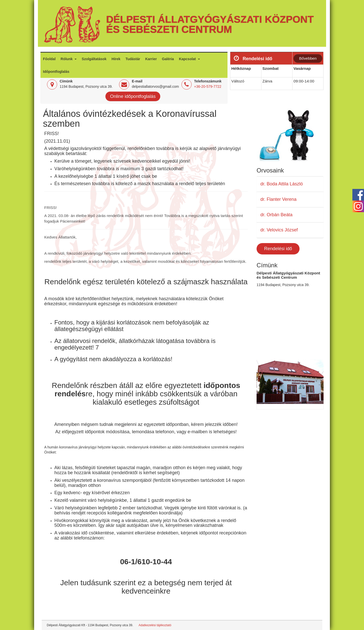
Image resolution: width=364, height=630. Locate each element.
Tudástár (133, 59)
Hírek (116, 59)
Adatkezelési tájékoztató (155, 625)
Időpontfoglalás (56, 72)
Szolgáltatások (94, 59)
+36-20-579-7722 (208, 86)
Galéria (168, 59)
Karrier (151, 59)
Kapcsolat (188, 59)
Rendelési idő (278, 249)
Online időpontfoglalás (133, 96)
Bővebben (308, 58)
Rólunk (67, 59)
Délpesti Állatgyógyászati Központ (210, 19)
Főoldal (49, 59)
